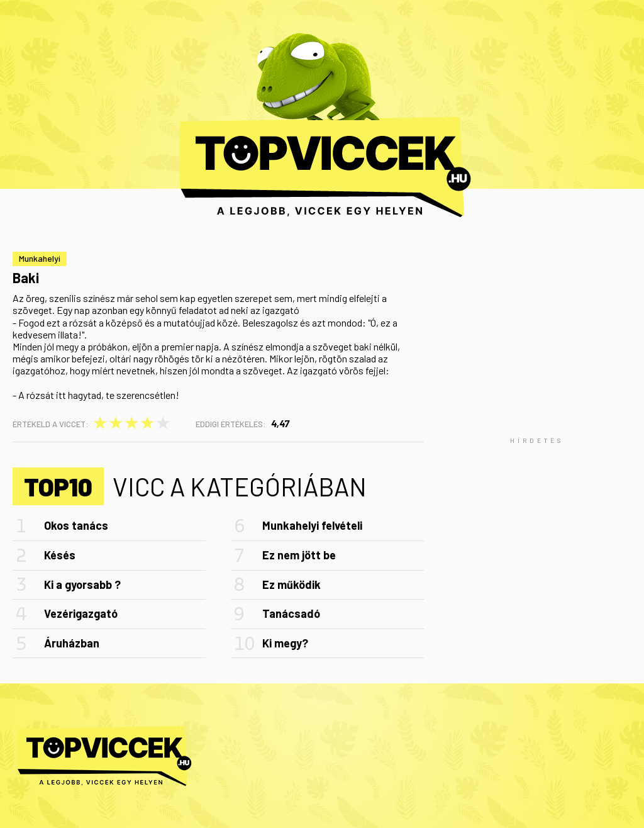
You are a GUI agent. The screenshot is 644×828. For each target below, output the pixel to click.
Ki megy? (285, 643)
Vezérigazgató (81, 613)
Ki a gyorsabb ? (82, 585)
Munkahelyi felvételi (312, 525)
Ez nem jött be (299, 555)
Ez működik (291, 585)
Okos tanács (76, 525)
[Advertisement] (537, 440)
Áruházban (72, 643)
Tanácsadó (291, 613)
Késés (60, 555)
